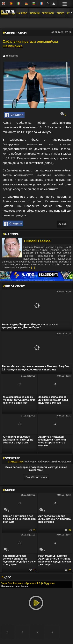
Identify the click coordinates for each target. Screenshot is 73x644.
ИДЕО (6, 577)
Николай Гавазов (37, 241)
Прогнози (48, 13)
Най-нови (30, 462)
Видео (61, 13)
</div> (37, 23)
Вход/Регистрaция (36, 477)
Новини (35, 13)
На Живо (22, 13)
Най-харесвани (62, 462)
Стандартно (15, 462)
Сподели (14, 115)
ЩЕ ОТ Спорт (14, 286)
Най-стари (44, 462)
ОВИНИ (9, 490)
